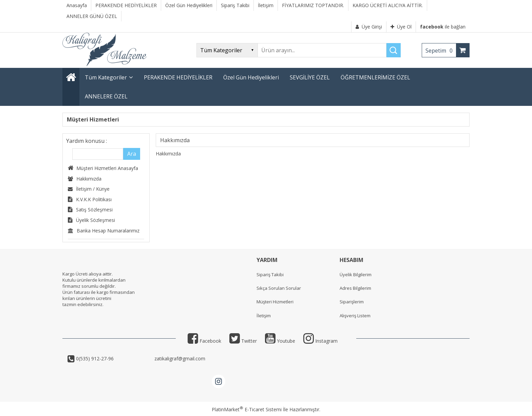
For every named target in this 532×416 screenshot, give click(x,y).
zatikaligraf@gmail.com (179, 358)
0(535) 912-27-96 (114, 358)
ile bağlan (443, 27)
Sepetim (441, 51)
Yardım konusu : (87, 141)
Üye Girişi (369, 27)
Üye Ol (401, 27)
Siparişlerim (352, 302)
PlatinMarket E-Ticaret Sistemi (247, 409)
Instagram (320, 341)
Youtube (280, 341)
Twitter (243, 341)
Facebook (204, 341)
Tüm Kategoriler (106, 77)
